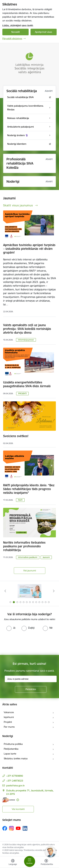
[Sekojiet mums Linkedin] (25, 828)
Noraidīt (15, 32)
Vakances (9, 712)
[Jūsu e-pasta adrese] (31, 679)
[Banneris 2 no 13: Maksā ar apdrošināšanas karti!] (29, 591)
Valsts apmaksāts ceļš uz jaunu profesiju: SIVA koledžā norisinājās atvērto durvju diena (27, 329)
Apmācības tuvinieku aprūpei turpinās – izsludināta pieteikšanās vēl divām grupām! (29, 249)
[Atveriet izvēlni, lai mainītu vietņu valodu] (13, 863)
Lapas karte (10, 754)
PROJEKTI (22, 393)
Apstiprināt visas (44, 32)
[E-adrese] (9, 800)
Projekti (8, 722)
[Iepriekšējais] (5, 591)
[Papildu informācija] (18, 800)
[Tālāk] (54, 591)
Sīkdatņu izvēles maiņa (16, 758)
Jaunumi (46, 557)
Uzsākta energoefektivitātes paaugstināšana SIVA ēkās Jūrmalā (27, 384)
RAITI (20, 500)
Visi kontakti (18, 809)
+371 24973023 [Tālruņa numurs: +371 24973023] (15, 781)
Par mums (9, 727)
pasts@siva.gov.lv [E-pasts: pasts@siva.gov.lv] (15, 785)
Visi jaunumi (30, 571)
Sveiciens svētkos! (16, 436)
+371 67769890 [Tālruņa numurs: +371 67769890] (15, 776)
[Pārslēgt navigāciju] (30, 861)
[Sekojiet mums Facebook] (5, 828)
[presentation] (26, 643)
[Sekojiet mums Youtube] (18, 828)
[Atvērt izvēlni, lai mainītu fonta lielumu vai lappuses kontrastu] (46, 863)
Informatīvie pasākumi (28, 557)
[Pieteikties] (31, 689)
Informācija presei (26, 340)
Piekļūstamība (11, 749)
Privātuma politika (13, 744)
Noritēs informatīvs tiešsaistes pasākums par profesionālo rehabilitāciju (24, 546)
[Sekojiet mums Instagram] (11, 828)
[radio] (11, 628)
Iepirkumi (9, 717)
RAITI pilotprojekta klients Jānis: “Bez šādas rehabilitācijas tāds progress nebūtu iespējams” (29, 489)
